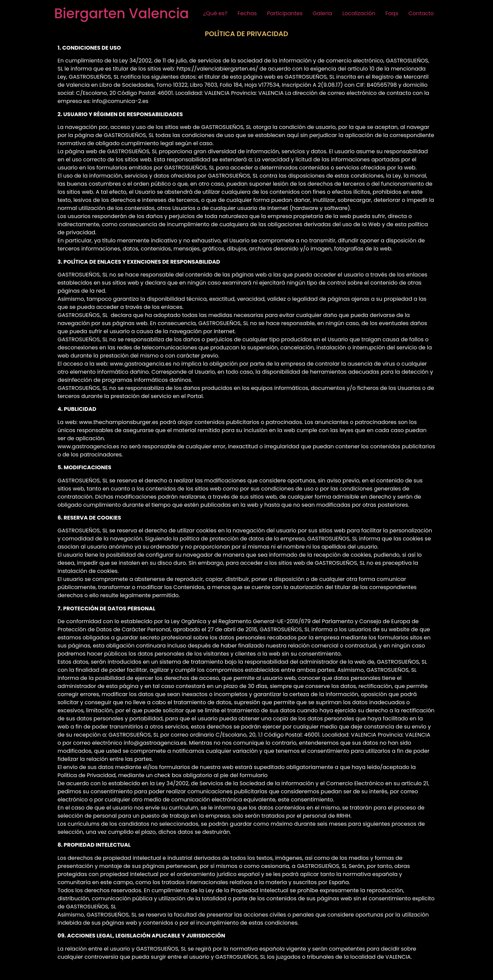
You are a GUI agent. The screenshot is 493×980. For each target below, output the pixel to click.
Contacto (421, 13)
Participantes (285, 13)
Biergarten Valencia (122, 14)
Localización (359, 13)
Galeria (323, 13)
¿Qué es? (215, 13)
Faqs (392, 13)
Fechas (247, 13)
